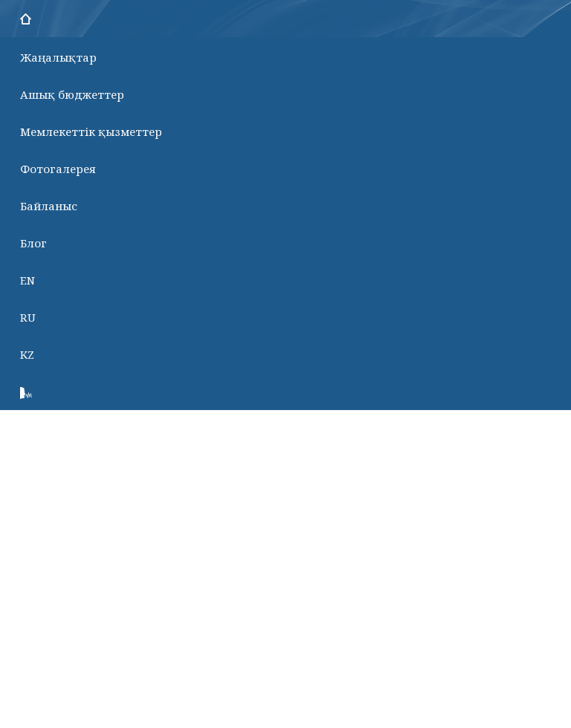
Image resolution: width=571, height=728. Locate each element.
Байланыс (49, 206)
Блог (33, 243)
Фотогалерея (58, 169)
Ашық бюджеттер (72, 94)
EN (28, 280)
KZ (27, 354)
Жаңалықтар (58, 57)
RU (28, 317)
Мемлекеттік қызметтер (91, 131)
